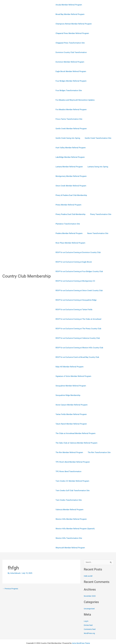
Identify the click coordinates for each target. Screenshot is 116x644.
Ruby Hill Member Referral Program (69, 357)
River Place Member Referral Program (94, 233)
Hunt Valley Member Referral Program (70, 148)
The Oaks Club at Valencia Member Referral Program (76, 433)
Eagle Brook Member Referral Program (70, 71)
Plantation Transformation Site (67, 224)
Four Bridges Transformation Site (68, 90)
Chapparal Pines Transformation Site (70, 43)
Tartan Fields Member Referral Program (71, 405)
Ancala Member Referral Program (68, 5)
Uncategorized (90, 599)
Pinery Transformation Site (99, 214)
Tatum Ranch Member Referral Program (71, 414)
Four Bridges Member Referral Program (70, 81)
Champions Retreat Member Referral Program (73, 24)
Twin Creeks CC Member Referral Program (72, 471)
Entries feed (89, 616)
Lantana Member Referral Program (69, 167)
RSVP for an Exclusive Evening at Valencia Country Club (77, 329)
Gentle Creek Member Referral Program (71, 129)
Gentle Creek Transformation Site (96, 138)
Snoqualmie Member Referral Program (70, 376)
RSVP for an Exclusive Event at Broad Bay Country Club (77, 348)
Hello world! (89, 567)
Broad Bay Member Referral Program (69, 14)
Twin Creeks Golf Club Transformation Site (72, 481)
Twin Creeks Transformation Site (68, 491)
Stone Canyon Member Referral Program (71, 395)
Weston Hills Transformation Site (68, 529)
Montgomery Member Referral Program (70, 176)
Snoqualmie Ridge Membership (67, 386)
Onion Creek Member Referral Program (70, 186)
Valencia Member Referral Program (69, 500)
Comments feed (90, 620)
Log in (86, 612)
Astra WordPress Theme (81, 634)
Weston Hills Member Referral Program (71, 510)
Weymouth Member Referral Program (70, 538)
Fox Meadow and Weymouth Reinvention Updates (75, 100)
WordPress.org (90, 624)
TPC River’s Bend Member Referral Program (72, 452)
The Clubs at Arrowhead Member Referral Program (75, 424)
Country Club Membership (27, 271)
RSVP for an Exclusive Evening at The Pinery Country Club (78, 319)
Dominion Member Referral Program (69, 62)
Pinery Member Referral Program (68, 205)
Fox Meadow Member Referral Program (70, 110)
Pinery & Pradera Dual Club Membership (71, 195)
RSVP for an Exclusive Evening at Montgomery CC (75, 271)
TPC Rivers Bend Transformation (68, 462)
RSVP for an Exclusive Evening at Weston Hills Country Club (79, 338)
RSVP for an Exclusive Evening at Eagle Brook (73, 252)
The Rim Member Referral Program (69, 443)
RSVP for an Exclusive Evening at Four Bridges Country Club (79, 262)
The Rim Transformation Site (97, 443)
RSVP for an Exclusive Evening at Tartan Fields (73, 300)
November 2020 (90, 587)
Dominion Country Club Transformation (71, 52)
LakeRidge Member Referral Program (70, 157)
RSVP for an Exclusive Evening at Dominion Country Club (77, 243)
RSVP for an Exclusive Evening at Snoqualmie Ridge (75, 291)
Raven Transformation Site (65, 233)
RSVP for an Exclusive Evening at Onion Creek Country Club (78, 281)
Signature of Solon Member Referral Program (73, 367)
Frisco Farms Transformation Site (68, 119)
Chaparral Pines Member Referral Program (72, 33)
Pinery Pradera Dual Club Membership (70, 214)
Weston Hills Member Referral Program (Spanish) (75, 519)
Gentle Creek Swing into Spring (67, 138)
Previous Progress (11, 579)
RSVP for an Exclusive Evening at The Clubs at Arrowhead (78, 310)
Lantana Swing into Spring (96, 167)
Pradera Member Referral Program (96, 224)
